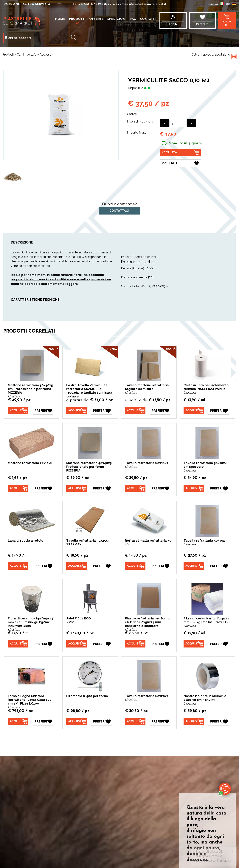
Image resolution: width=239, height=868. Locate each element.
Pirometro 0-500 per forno (87, 696)
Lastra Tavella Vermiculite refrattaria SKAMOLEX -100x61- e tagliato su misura (89, 389)
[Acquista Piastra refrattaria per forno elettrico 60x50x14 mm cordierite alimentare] (135, 644)
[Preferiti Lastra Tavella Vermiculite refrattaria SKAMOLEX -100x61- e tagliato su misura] (101, 411)
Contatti (148, 19)
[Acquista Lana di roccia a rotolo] (18, 566)
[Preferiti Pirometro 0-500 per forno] (101, 722)
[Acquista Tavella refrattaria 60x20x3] (135, 721)
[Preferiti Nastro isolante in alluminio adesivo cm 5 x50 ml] (218, 722)
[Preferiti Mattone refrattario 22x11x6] (43, 489)
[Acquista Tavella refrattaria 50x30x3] (194, 566)
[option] (13, 177)
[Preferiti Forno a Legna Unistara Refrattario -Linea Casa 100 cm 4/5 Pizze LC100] (43, 722)
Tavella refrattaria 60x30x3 (146, 463)
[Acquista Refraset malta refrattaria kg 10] (135, 566)
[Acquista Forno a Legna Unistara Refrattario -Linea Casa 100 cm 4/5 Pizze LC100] (18, 721)
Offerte (96, 19)
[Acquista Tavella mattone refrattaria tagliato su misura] (135, 411)
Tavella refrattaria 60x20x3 (147, 696)
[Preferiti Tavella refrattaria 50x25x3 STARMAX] (101, 566)
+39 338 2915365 (107, 4)
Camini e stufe (27, 55)
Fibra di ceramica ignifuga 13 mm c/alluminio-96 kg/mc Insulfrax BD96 (31, 622)
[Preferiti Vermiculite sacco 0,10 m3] (180, 163)
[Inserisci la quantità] (178, 123)
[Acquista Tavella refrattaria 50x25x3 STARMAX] (77, 566)
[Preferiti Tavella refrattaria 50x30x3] (218, 566)
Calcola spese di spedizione (211, 55)
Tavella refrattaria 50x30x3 (205, 541)
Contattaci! (119, 211)
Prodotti (77, 19)
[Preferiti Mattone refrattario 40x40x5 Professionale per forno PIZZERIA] (101, 489)
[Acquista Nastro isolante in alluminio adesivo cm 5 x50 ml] (194, 721)
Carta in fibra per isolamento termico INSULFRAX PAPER (206, 387)
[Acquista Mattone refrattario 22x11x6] (18, 488)
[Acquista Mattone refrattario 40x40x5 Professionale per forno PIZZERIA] (77, 488)
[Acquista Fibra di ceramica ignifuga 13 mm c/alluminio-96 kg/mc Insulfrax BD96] (18, 644)
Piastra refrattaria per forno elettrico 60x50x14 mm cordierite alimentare (147, 622)
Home (60, 19)
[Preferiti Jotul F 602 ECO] (101, 644)
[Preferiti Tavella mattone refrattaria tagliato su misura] (160, 411)
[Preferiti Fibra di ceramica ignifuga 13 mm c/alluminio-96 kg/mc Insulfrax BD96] (43, 644)
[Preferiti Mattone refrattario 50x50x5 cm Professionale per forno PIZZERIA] (43, 411)
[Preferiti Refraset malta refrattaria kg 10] (160, 566)
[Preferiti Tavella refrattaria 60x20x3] (160, 722)
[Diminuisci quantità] (164, 123)
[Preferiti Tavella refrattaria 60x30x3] (160, 489)
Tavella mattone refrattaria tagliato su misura (147, 387)
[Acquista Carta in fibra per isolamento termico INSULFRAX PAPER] (194, 411)
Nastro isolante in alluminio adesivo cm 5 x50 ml (205, 698)
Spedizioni (117, 19)
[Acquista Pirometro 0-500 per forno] (77, 721)
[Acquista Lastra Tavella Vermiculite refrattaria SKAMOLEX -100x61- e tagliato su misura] (77, 411)
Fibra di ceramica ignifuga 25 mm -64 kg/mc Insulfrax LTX (206, 620)
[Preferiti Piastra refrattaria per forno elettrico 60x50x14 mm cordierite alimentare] (160, 644)
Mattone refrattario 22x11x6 (30, 463)
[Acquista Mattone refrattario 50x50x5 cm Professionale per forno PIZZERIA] (18, 411)
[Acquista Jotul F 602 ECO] (77, 644)
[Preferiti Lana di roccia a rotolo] (43, 566)
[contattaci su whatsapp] (225, 789)
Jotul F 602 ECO (79, 618)
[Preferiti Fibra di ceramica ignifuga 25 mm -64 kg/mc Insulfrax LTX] (218, 644)
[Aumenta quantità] (191, 123)
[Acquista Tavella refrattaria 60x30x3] (135, 488)
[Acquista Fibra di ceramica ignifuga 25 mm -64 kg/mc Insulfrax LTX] (194, 644)
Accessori (46, 55)
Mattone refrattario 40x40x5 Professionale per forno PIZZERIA (89, 467)
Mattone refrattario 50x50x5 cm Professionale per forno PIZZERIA (30, 389)
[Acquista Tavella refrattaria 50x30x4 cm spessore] (194, 488)
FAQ (133, 19)
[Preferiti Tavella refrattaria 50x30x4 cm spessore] (218, 489)
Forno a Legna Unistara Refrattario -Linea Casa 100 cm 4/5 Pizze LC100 (30, 700)
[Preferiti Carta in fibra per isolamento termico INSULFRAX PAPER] (218, 411)
